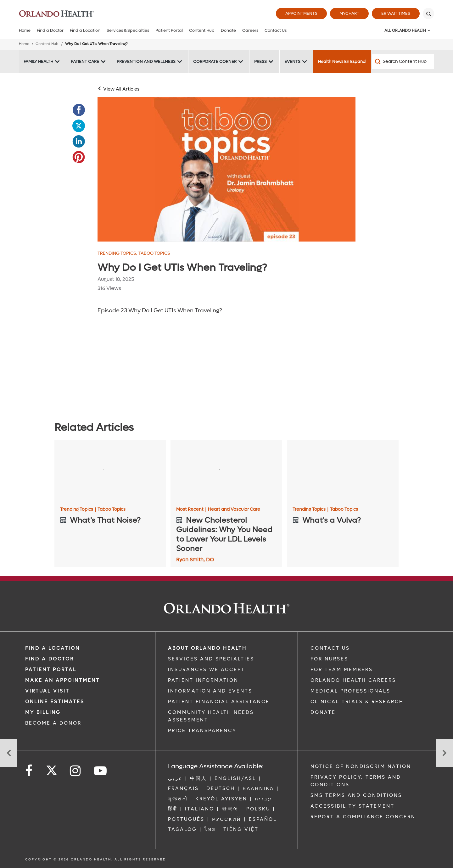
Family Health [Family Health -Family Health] (38, 61)
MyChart (349, 13)
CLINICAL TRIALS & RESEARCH (357, 702)
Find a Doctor (50, 30)
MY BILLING (43, 712)
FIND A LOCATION (53, 648)
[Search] (428, 14)
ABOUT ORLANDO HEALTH (207, 648)
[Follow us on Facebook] (29, 771)
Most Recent (191, 509)
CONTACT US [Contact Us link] (330, 648)
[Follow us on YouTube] (101, 771)
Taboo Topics (154, 253)
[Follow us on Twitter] (52, 768)
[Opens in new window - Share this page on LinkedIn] (79, 142)
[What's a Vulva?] (343, 471)
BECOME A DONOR (53, 723)
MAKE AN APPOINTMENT (62, 680)
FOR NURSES (329, 659)
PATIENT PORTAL (51, 670)
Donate (228, 30)
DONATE (323, 712)
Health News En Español (342, 61)
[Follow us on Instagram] (76, 771)
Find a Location (85, 30)
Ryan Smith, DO (195, 560)
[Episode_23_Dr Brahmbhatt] (226, 169)
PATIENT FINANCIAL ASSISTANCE (219, 702)
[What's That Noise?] (110, 471)
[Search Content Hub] (403, 62)
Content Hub (202, 30)
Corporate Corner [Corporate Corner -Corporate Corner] (215, 61)
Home (25, 30)
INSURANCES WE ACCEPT (207, 670)
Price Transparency (202, 731)
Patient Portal (169, 30)
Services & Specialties (128, 30)
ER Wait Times (396, 13)
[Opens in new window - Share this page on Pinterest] (79, 157)
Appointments (301, 13)
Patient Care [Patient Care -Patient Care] (85, 61)
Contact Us (276, 30)
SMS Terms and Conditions (356, 795)
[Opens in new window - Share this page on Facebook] (79, 110)
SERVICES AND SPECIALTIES (211, 659)
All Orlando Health (405, 31)
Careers (250, 30)
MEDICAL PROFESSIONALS (350, 691)
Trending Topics (117, 253)
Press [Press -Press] (260, 61)
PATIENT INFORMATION (203, 680)
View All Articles (121, 89)
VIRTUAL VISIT (47, 691)
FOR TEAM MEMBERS (342, 670)
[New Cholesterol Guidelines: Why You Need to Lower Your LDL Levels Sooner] (226, 471)
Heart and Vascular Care (234, 509)
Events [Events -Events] (292, 61)
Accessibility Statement (352, 806)
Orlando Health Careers (353, 680)
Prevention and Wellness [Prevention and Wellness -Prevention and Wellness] (146, 61)
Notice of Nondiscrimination (361, 766)
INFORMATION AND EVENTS (210, 691)
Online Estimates (55, 702)
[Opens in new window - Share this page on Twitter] (79, 126)
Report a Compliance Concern (363, 817)
